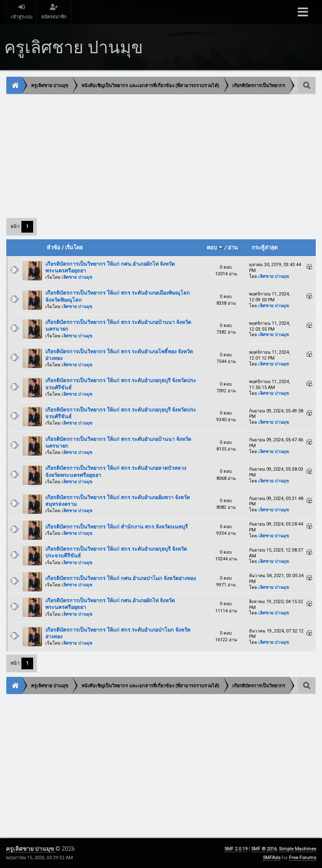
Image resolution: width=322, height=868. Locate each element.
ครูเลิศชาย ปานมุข (31, 849)
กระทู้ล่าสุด (265, 247)
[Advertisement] (161, 155)
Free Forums (303, 858)
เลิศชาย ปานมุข (77, 277)
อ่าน (233, 247)
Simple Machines (297, 849)
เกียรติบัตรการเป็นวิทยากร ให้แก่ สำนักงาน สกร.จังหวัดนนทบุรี (117, 527)
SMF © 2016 (264, 849)
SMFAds (272, 858)
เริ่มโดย (74, 247)
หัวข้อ (53, 247)
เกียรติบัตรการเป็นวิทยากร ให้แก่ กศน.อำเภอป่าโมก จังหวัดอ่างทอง (121, 578)
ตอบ (215, 247)
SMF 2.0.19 (236, 849)
